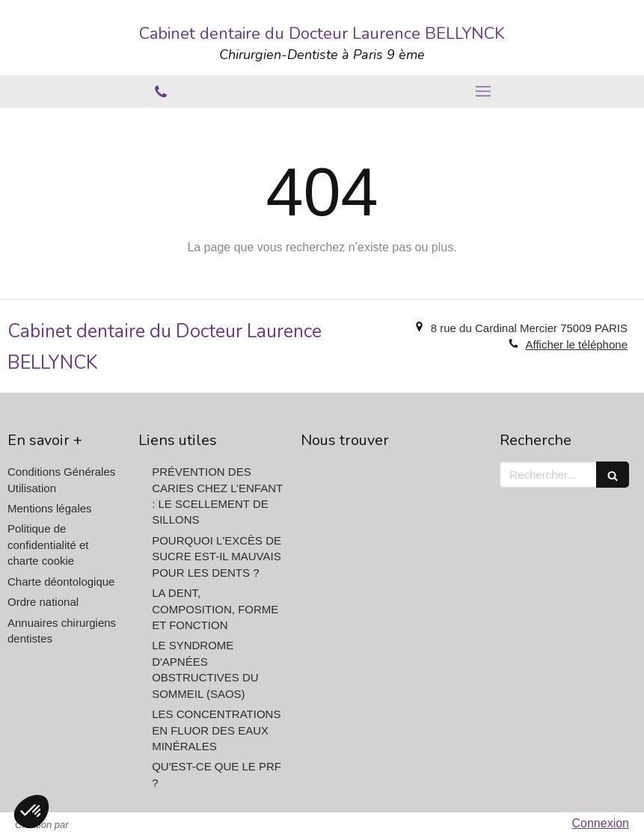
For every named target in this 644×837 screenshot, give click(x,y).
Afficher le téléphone (576, 344)
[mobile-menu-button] (484, 91)
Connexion (601, 823)
